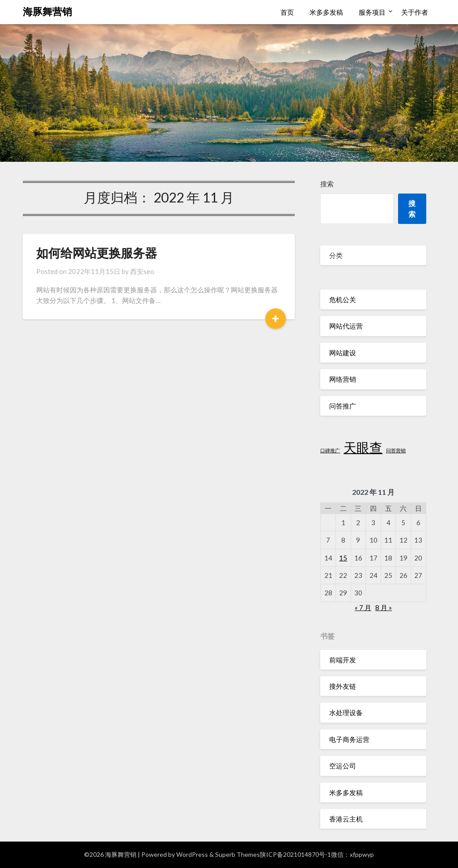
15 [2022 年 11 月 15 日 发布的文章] (343, 558)
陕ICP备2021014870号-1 (295, 854)
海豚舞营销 (47, 11)
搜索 (327, 184)
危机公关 (343, 299)
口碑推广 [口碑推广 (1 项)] (330, 450)
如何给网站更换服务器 (97, 253)
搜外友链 (343, 686)
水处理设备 (346, 712)
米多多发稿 (326, 12)
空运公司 (343, 766)
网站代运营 (346, 326)
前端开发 (343, 660)
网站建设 (343, 353)
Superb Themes (237, 854)
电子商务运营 (349, 739)
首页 (287, 12)
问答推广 (343, 406)
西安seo (142, 271)
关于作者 (415, 12)
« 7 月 (363, 607)
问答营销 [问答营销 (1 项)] (396, 450)
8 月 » (384, 607)
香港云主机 (346, 819)
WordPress (192, 854)
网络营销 (343, 379)
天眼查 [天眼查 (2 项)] (363, 447)
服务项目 (372, 12)
